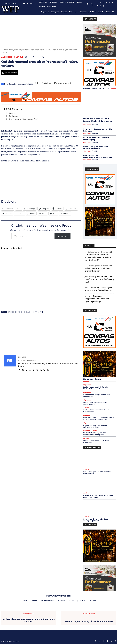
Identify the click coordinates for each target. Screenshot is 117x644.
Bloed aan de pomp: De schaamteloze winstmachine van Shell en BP (98, 257)
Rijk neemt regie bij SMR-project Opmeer (97, 270)
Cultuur (19, 57)
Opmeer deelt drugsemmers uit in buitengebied (97, 130)
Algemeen (7, 57)
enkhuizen (20, 312)
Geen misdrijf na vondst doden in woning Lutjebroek (97, 520)
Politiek (86, 438)
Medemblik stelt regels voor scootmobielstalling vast (99, 279)
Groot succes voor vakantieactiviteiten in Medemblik (98, 156)
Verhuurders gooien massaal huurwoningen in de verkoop (29, 620)
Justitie (86, 408)
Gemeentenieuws (90, 431)
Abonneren (62, 236)
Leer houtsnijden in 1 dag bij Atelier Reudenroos (88, 621)
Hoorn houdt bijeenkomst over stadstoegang (96, 139)
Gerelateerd (13, 116)
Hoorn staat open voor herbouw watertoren (96, 441)
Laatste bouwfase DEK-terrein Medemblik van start (98, 120)
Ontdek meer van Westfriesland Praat (23, 119)
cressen (11, 312)
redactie (13, 84)
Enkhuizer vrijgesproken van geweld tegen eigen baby (97, 299)
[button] (91, 4)
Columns (87, 415)
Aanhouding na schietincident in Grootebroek (96, 411)
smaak (28, 312)
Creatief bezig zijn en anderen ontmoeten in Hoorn (96, 148)
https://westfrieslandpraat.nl (27, 360)
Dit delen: (12, 113)
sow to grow (37, 312)
